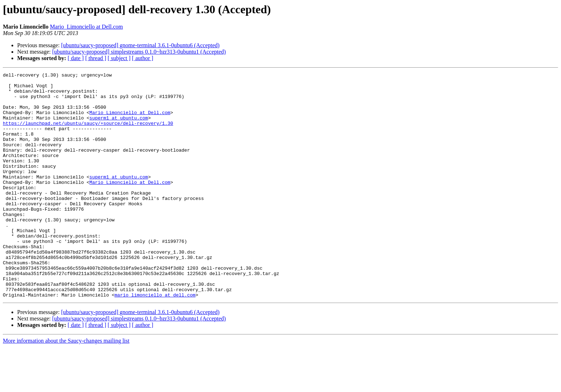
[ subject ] (119, 58)
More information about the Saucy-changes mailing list (66, 386)
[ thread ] (96, 58)
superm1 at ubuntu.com (119, 127)
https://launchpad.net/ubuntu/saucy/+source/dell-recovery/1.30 (88, 134)
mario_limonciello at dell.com (155, 340)
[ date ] (76, 58)
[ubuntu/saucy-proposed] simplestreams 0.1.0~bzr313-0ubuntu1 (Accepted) (139, 52)
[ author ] (143, 58)
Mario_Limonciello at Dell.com (87, 27)
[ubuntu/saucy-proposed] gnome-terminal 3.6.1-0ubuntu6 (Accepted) (140, 45)
